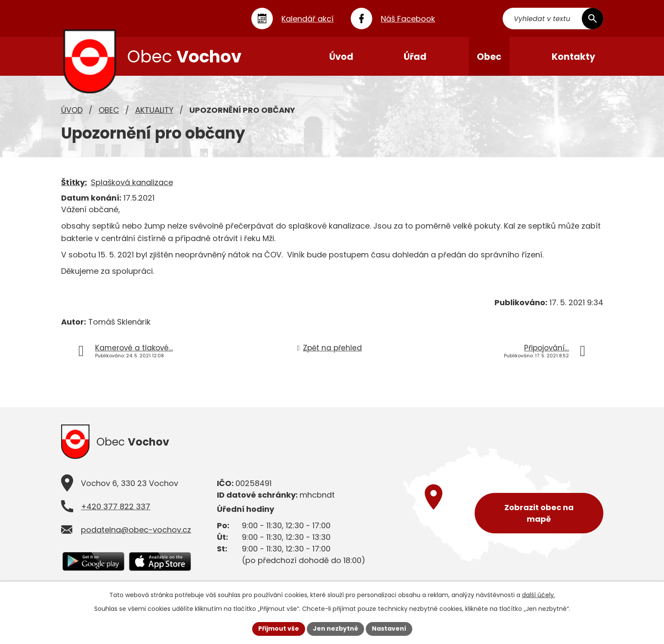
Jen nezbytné (335, 629)
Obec (109, 110)
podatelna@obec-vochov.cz (136, 530)
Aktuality (154, 110)
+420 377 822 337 (116, 506)
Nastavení (389, 629)
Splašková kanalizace (132, 182)
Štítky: (74, 182)
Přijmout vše (279, 629)
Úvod (72, 110)
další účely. (539, 595)
